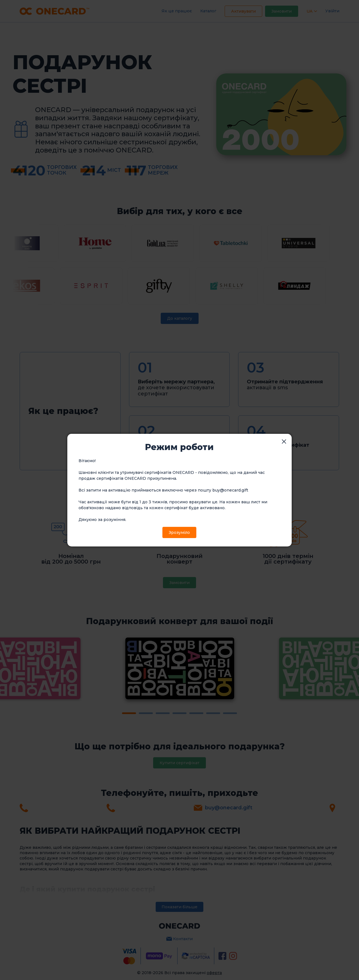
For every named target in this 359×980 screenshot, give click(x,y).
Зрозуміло (179, 532)
